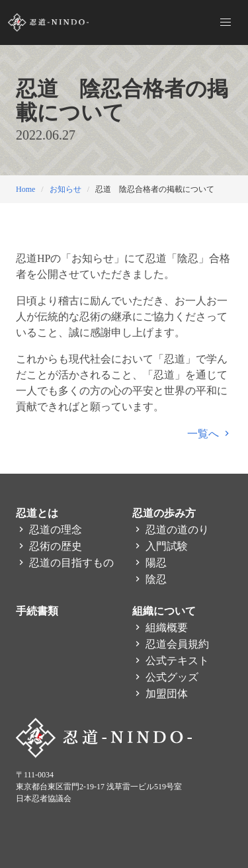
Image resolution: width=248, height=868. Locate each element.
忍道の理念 (49, 530)
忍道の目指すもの (65, 563)
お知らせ (65, 189)
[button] (226, 22)
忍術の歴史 (49, 546)
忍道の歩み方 (164, 513)
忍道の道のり (171, 530)
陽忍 (149, 563)
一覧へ (210, 434)
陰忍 (149, 579)
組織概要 (160, 628)
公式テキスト (171, 661)
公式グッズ (165, 677)
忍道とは (37, 513)
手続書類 (37, 611)
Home (25, 189)
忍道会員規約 (171, 644)
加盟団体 (160, 694)
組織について (164, 611)
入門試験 (160, 546)
